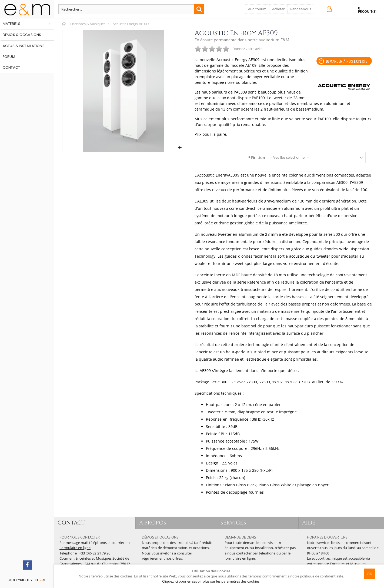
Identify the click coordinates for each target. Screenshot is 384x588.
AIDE (311, 523)
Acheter (278, 9)
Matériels (11, 24)
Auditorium (257, 9)
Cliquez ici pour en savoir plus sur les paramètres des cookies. (211, 581)
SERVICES (235, 523)
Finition (256, 158)
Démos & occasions (22, 35)
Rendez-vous (301, 9)
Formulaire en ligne (75, 548)
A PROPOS (155, 523)
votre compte (318, 564)
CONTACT (73, 523)
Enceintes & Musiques (88, 24)
